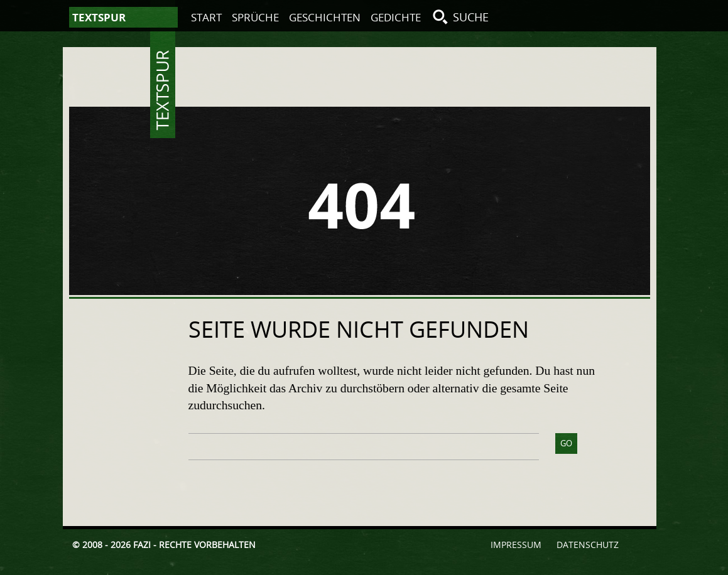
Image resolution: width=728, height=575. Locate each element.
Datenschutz (588, 545)
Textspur (163, 90)
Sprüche (255, 17)
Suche (471, 17)
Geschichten (325, 17)
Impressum (516, 545)
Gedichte (396, 17)
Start (206, 17)
